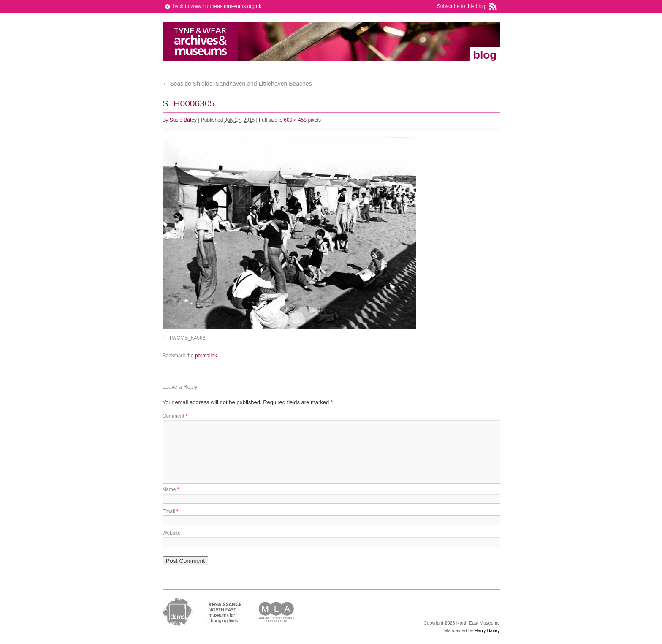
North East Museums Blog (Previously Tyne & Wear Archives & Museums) (200, 41)
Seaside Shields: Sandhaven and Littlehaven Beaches (237, 84)
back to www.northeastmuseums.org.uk (217, 6)
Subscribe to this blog (461, 6)
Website (172, 533)
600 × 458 (295, 120)
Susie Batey (183, 120)
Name (171, 489)
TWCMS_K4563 (187, 338)
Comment (175, 416)
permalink (206, 356)
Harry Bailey (487, 630)
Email (171, 511)
